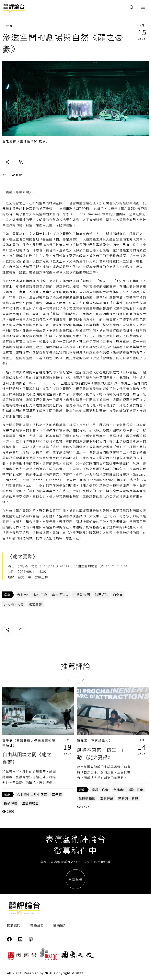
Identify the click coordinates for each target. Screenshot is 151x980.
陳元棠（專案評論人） (95, 740)
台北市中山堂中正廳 (32, 595)
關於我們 (14, 925)
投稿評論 (11, 803)
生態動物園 (82, 595)
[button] (69, 679)
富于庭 (57, 794)
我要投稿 (75, 879)
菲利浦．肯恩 (14, 604)
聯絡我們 (37, 925)
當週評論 (101, 595)
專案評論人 (60, 595)
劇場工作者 (100, 790)
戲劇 (7, 595)
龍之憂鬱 (35, 604)
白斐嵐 (8, 26)
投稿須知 (60, 925)
